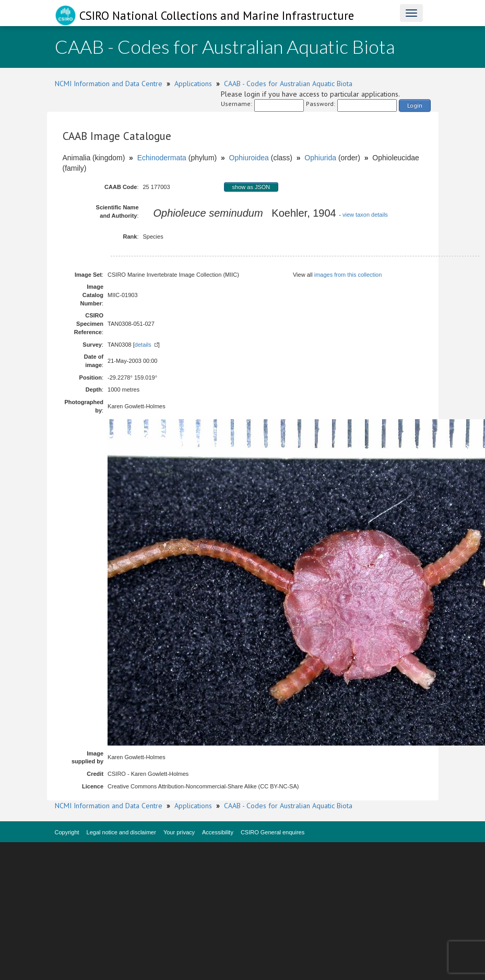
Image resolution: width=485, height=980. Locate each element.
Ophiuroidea (249, 158)
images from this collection (348, 275)
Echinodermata (162, 158)
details (143, 345)
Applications (193, 84)
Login (415, 105)
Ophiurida (320, 158)
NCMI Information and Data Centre (109, 84)
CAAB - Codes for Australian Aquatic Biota (288, 84)
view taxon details (365, 215)
